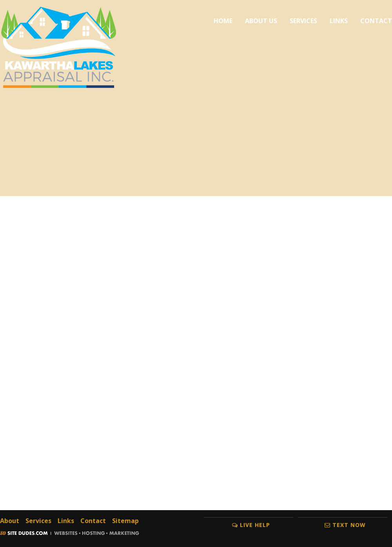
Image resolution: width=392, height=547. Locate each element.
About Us (261, 21)
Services (303, 21)
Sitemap (125, 521)
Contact (376, 21)
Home (223, 21)
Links (339, 21)
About (10, 521)
